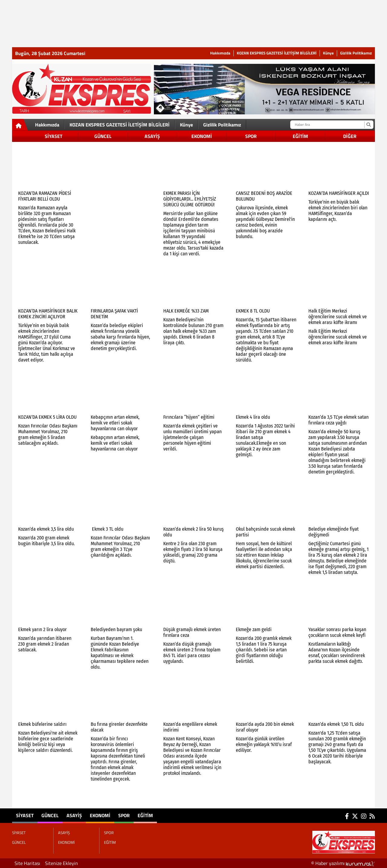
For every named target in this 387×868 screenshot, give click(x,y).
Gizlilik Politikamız (356, 53)
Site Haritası (27, 863)
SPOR (251, 136)
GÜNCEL (103, 136)
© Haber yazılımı (343, 863)
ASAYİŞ (152, 136)
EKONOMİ (202, 136)
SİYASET (54, 136)
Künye (328, 53)
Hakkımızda (220, 53)
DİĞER (350, 136)
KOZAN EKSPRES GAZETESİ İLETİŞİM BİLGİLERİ (277, 53)
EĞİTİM (300, 136)
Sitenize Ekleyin (62, 863)
